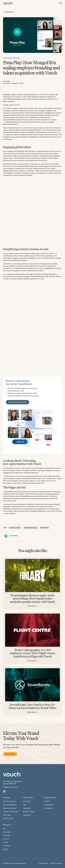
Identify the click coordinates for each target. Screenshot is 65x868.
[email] (15, 787)
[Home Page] (8, 3)
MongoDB (7, 95)
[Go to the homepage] (12, 774)
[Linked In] (4, 791)
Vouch (17, 105)
